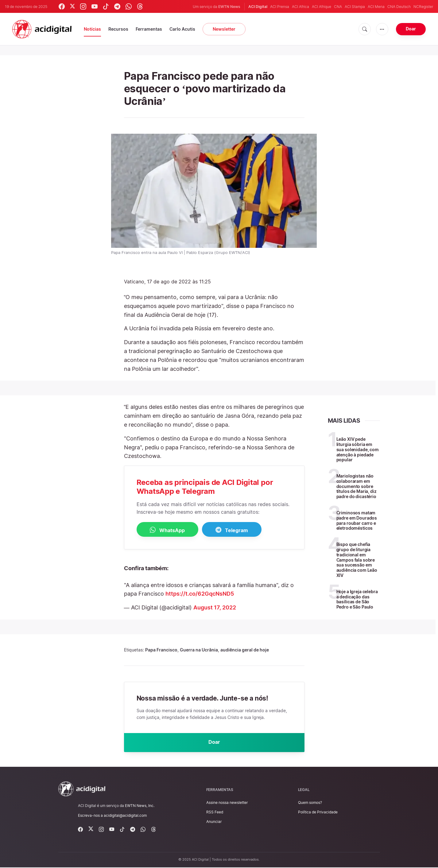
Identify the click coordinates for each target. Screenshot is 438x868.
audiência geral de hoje (245, 650)
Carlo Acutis (182, 29)
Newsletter (224, 29)
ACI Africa (300, 7)
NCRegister (423, 7)
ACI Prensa (280, 7)
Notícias (92, 29)
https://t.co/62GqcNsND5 (200, 594)
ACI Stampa (355, 7)
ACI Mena (376, 7)
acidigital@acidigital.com (125, 816)
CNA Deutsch (399, 7)
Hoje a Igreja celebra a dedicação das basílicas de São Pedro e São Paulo (357, 599)
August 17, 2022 (215, 608)
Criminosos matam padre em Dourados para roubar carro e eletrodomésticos (357, 520)
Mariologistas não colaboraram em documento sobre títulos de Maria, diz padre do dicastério (357, 486)
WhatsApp (169, 530)
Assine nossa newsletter (227, 803)
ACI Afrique (322, 7)
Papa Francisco (161, 650)
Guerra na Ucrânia (199, 650)
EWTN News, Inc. (140, 807)
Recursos (118, 29)
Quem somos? (310, 803)
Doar (411, 29)
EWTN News (229, 7)
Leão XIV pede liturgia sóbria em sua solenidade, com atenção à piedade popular (358, 449)
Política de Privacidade (318, 813)
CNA (338, 7)
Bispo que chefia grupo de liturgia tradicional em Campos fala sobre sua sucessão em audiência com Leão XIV (357, 560)
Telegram (236, 530)
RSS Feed (215, 813)
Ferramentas (149, 29)
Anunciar (214, 822)
